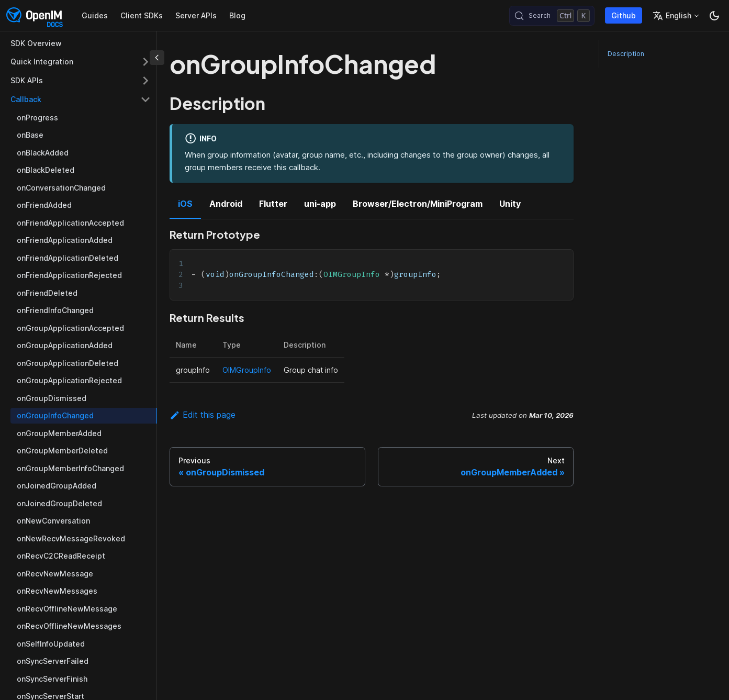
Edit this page (203, 415)
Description (626, 54)
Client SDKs (142, 15)
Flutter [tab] (273, 204)
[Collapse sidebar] (157, 58)
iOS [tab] (185, 204)
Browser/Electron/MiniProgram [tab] (418, 204)
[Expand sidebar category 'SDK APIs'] (145, 81)
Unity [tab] (510, 204)
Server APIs (196, 15)
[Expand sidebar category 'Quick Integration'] (145, 62)
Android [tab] (226, 204)
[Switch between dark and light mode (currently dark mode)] (714, 16)
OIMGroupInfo (247, 370)
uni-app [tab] (320, 204)
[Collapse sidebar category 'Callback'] (145, 99)
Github (624, 15)
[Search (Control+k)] (552, 16)
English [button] (672, 16)
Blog (237, 15)
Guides (95, 15)
